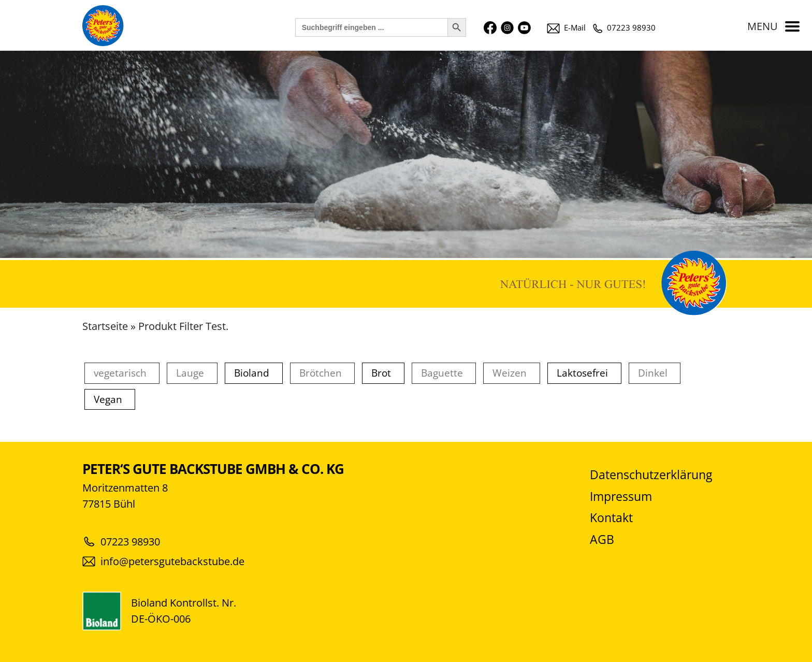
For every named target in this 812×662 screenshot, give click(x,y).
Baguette (442, 373)
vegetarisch (120, 373)
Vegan (108, 400)
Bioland (252, 373)
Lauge (190, 373)
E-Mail (566, 27)
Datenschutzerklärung (651, 475)
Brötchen (321, 373)
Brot (381, 373)
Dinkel (653, 373)
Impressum (621, 497)
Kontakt (611, 518)
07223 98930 (624, 27)
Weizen (510, 373)
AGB (602, 539)
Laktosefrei (582, 373)
